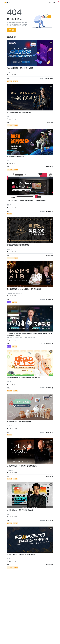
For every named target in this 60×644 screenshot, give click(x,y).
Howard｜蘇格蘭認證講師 (14, 293)
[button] (2, 3)
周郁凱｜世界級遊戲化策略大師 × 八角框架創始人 (21, 337)
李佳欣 (9, 205)
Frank (9, 72)
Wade (9, 559)
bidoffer (9, 249)
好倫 (8, 116)
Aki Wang (10, 470)
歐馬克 (9, 382)
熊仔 (8, 514)
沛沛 (8, 161)
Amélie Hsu (10, 426)
